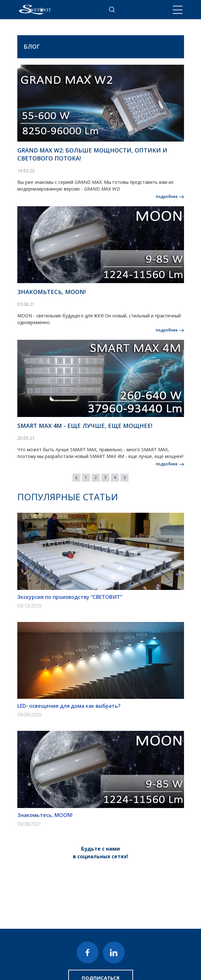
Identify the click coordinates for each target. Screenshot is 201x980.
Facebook (88, 952)
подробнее (167, 196)
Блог (32, 46)
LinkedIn (114, 952)
